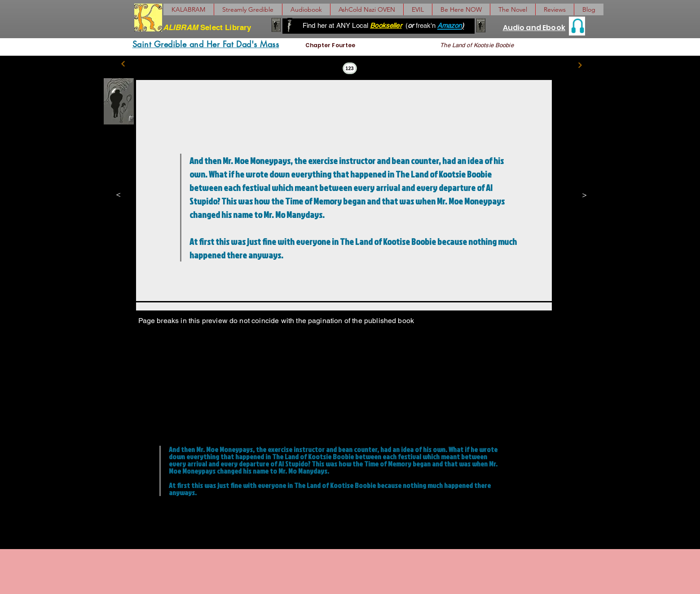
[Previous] (123, 64)
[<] (123, 194)
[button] (513, 9)
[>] (580, 194)
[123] (350, 68)
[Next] (580, 65)
